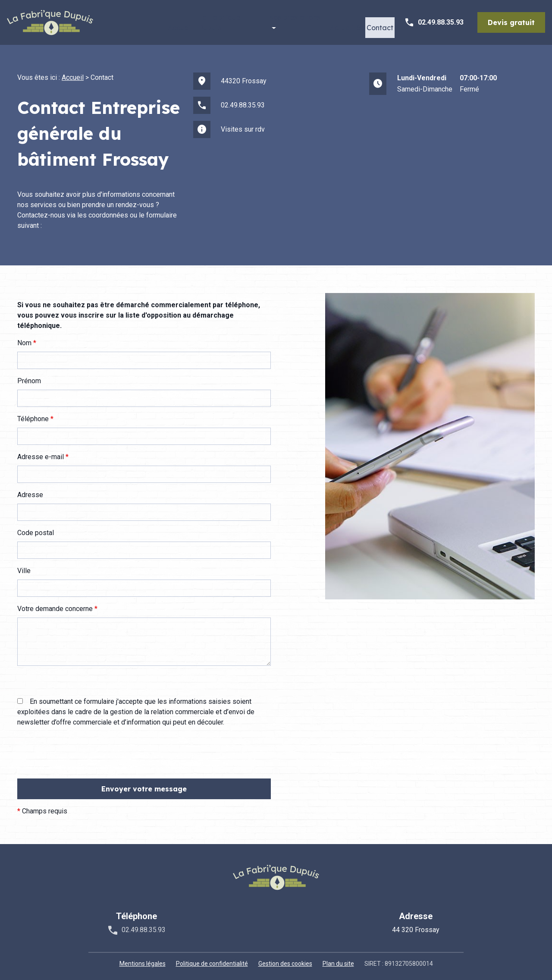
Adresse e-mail (43, 451)
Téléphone (35, 413)
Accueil (163, 20)
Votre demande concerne (57, 603)
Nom (27, 337)
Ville (24, 565)
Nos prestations (282, 20)
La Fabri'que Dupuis (216, 20)
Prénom (29, 375)
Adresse (30, 489)
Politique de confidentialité (212, 958)
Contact (377, 20)
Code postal (36, 527)
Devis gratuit (511, 20)
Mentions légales (143, 958)
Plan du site (338, 958)
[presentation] (83, 765)
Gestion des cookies (285, 958)
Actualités (340, 20)
